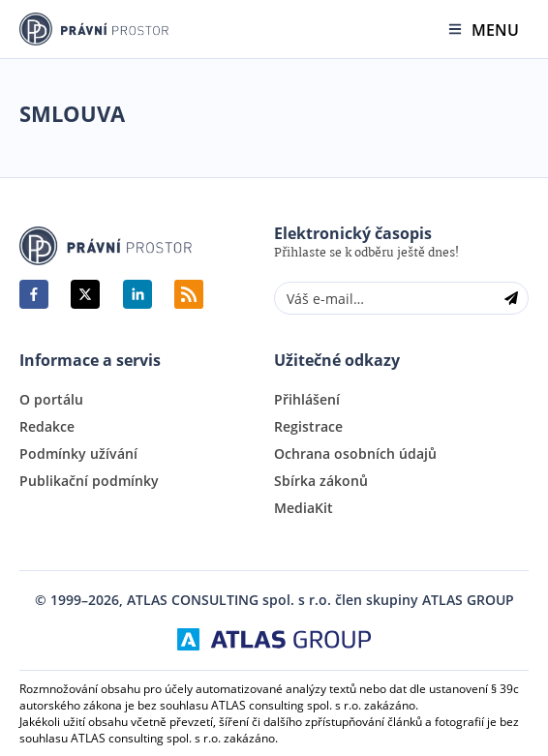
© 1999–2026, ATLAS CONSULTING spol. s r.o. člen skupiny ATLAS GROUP (274, 600)
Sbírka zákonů (321, 481)
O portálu (51, 400)
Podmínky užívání (78, 454)
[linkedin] (137, 294)
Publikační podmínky (89, 481)
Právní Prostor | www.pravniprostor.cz (106, 246)
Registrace (308, 427)
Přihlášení (307, 400)
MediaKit (304, 508)
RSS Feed (189, 294)
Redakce (47, 427)
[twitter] (85, 294)
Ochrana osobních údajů (355, 454)
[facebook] (34, 294)
